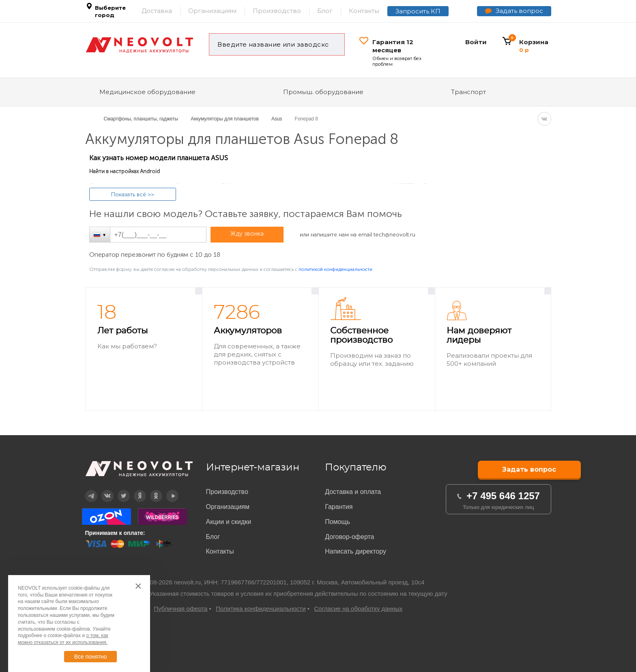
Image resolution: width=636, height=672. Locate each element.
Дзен (134, 490)
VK (544, 119)
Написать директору (356, 551)
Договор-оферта (349, 537)
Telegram (86, 490)
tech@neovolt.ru (394, 235)
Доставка (157, 11)
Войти (476, 42)
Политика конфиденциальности (261, 609)
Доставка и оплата (353, 492)
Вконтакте (102, 490)
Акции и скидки (229, 522)
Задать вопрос (519, 11)
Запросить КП (418, 11)
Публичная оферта (180, 609)
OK (150, 490)
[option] (144, 349)
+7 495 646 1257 (503, 496)
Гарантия (339, 507)
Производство (277, 11)
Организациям (212, 11)
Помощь (337, 522)
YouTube (167, 490)
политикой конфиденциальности (335, 269)
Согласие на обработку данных (358, 609)
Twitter (118, 490)
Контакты (364, 11)
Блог (325, 11)
